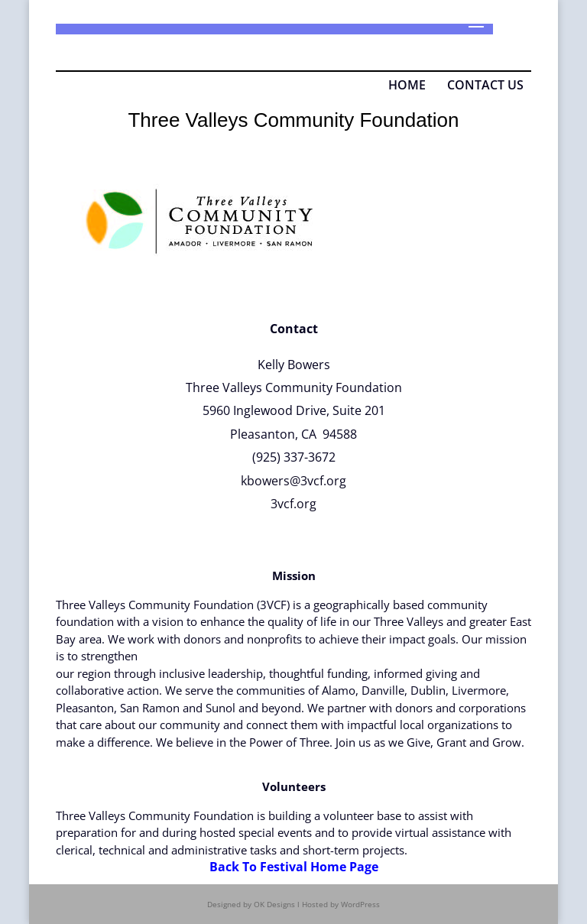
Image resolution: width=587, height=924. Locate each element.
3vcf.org (293, 504)
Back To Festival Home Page (294, 867)
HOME (407, 85)
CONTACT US (484, 85)
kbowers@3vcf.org (293, 481)
